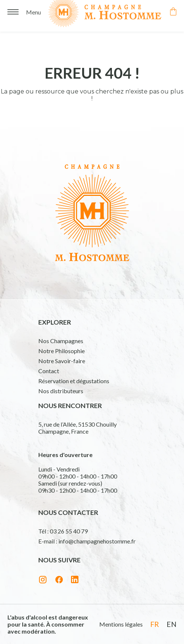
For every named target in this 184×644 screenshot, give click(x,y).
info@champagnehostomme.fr (97, 541)
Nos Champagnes (61, 341)
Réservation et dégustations (74, 381)
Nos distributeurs (61, 391)
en (172, 624)
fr (155, 624)
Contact (49, 371)
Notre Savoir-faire (62, 361)
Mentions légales (121, 624)
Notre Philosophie (62, 351)
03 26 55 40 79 (69, 531)
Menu (33, 11)
